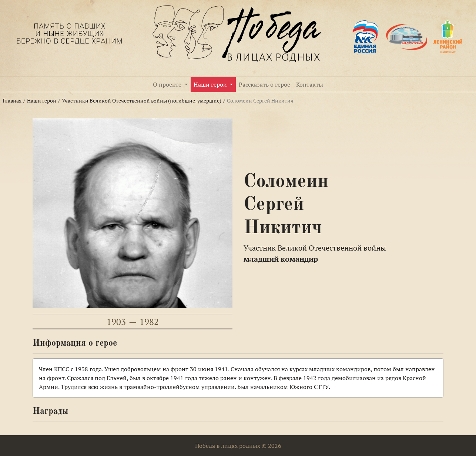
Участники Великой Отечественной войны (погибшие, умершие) (142, 101)
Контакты (310, 84)
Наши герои (211, 84)
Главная (12, 101)
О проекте (168, 84)
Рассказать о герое (264, 84)
